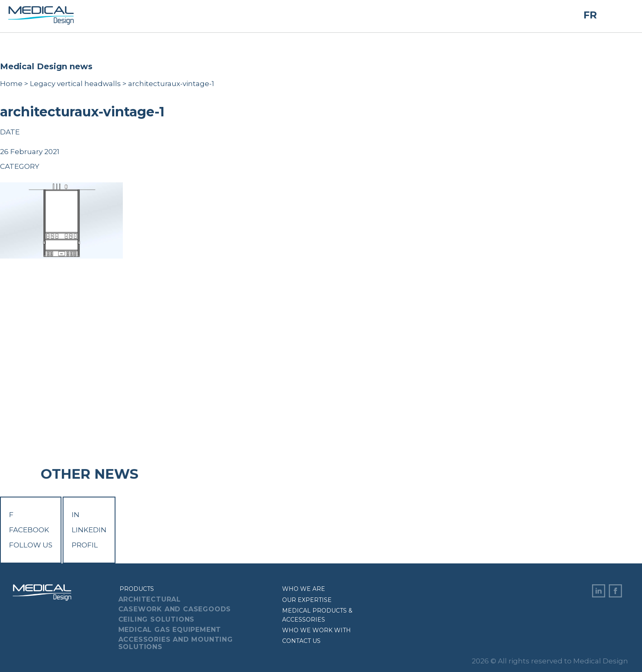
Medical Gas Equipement (170, 630)
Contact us (301, 641)
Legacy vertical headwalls (75, 84)
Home (11, 84)
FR (590, 15)
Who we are (304, 589)
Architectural (150, 599)
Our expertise (307, 600)
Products (137, 589)
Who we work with (316, 630)
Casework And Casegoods (175, 609)
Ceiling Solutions (157, 619)
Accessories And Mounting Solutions (176, 643)
